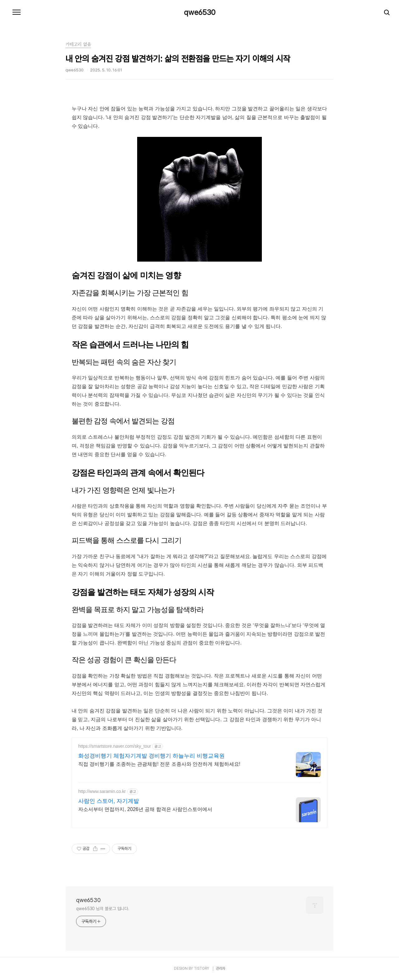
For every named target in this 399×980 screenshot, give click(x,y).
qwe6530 (200, 12)
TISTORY (202, 968)
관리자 (221, 968)
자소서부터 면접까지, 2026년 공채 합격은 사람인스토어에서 (145, 809)
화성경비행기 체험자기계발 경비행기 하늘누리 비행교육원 (151, 756)
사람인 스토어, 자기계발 (109, 801)
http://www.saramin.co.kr (102, 791)
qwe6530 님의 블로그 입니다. (103, 909)
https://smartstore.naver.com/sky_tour (115, 746)
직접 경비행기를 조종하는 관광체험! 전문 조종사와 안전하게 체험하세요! (159, 764)
